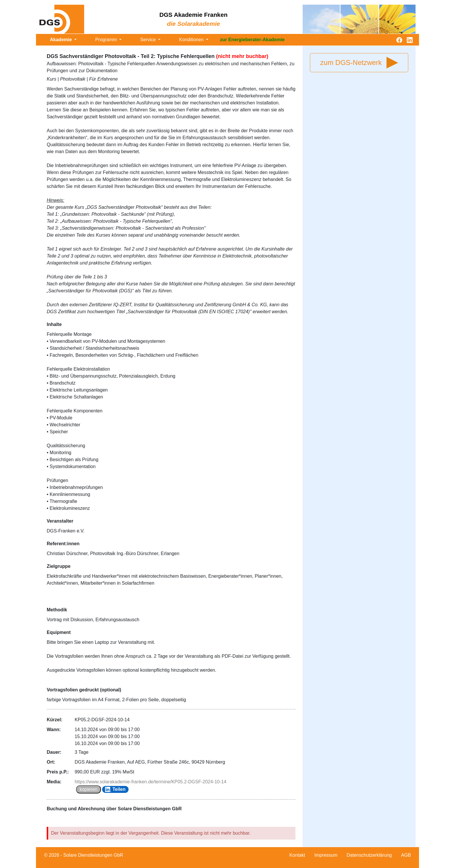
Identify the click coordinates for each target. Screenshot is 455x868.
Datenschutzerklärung (369, 855)
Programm (107, 40)
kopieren (88, 789)
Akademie (62, 40)
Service (149, 40)
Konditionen (192, 40)
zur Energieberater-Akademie (252, 40)
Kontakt (297, 855)
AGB (406, 855)
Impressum (326, 855)
